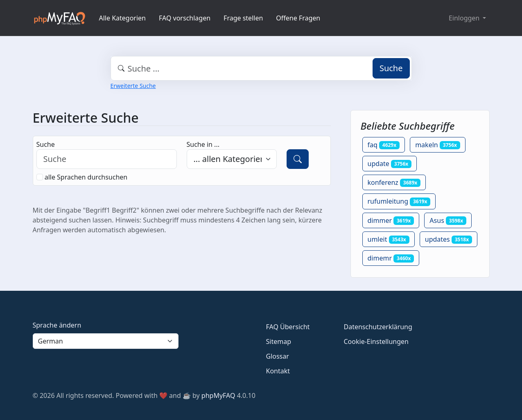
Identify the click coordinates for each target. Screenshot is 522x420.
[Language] (106, 341)
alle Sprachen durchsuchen (86, 177)
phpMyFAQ (218, 395)
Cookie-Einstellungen (376, 341)
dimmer (391, 220)
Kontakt (278, 371)
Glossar (278, 356)
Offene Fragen (298, 18)
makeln (438, 145)
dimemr (391, 258)
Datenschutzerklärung (378, 327)
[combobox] (261, 68)
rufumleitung (399, 201)
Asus (448, 220)
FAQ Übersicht (288, 327)
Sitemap (279, 341)
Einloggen (465, 18)
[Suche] (298, 159)
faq (384, 145)
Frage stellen (243, 18)
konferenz (394, 182)
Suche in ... (203, 144)
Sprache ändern (57, 325)
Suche (391, 68)
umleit (389, 239)
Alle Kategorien (123, 18)
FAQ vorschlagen (185, 18)
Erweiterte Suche (133, 86)
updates (449, 239)
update (390, 164)
